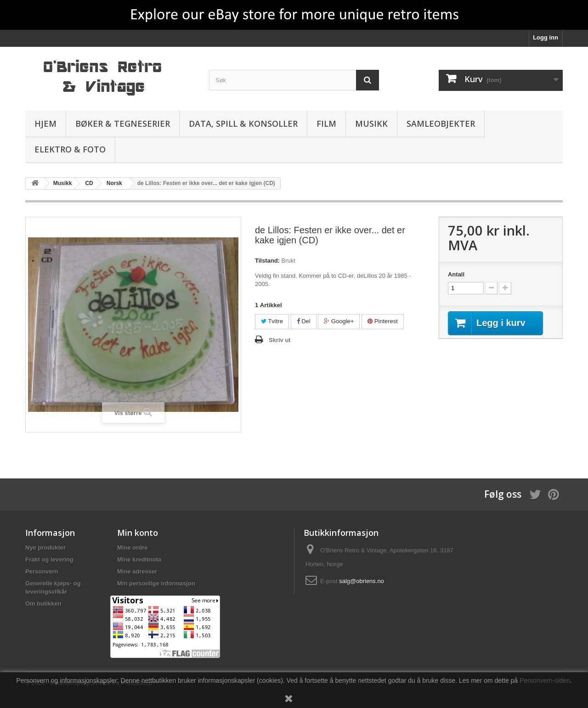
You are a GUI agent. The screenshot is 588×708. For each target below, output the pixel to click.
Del (304, 321)
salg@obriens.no (362, 581)
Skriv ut (280, 340)
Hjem (45, 124)
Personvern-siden (545, 680)
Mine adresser (137, 571)
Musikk (371, 124)
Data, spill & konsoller (243, 124)
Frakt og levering (49, 559)
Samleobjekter (441, 124)
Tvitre (272, 321)
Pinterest (383, 321)
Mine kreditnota (139, 559)
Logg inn (546, 37)
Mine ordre (132, 548)
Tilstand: (267, 261)
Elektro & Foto (70, 149)
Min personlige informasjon (156, 583)
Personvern (42, 571)
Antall (456, 274)
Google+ (339, 321)
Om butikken (43, 604)
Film (326, 124)
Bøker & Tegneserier (123, 124)
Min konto (138, 533)
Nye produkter (45, 548)
